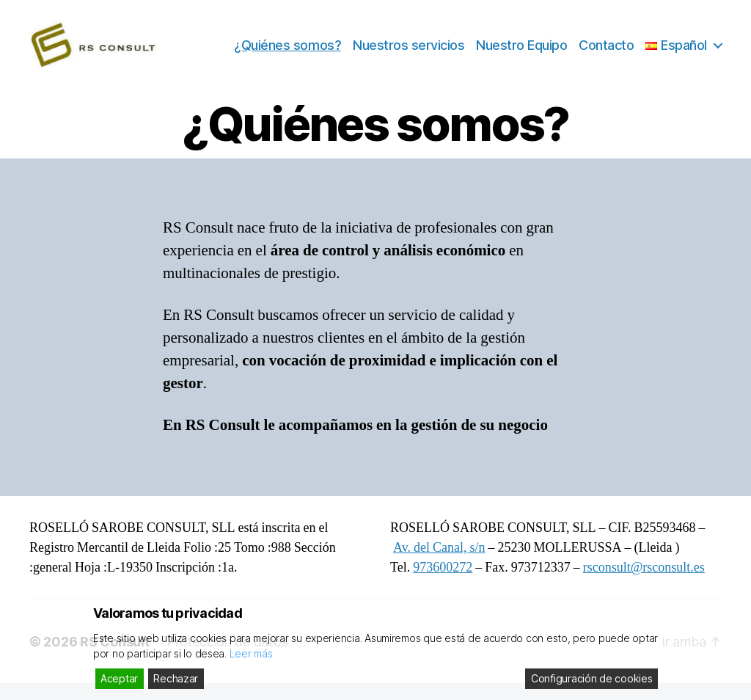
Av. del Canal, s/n (439, 565)
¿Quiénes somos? (287, 53)
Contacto (606, 53)
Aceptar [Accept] (119, 678)
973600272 (443, 584)
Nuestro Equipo (521, 53)
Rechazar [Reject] (176, 678)
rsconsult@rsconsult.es (644, 584)
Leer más (251, 653)
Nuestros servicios (409, 53)
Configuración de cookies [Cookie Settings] (592, 678)
